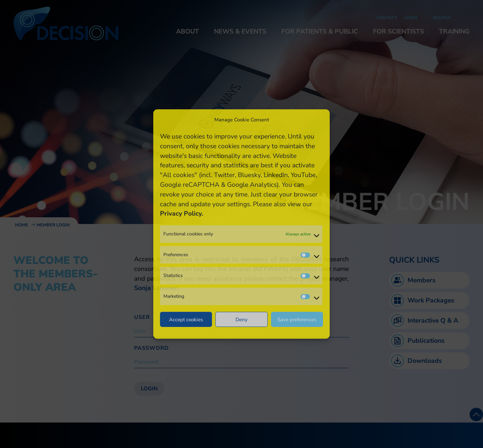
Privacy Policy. (182, 214)
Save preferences (297, 320)
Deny (241, 320)
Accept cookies (186, 320)
